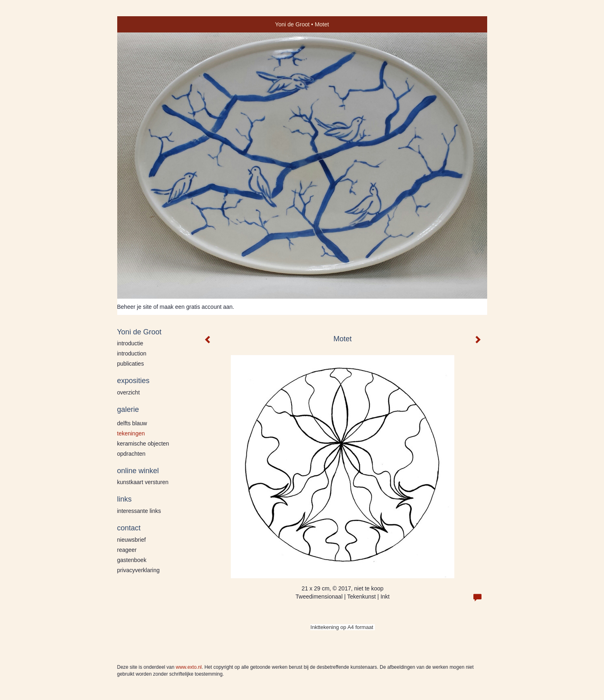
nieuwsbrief (132, 540)
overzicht (129, 392)
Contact (129, 528)
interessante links (139, 511)
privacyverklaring (139, 570)
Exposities (133, 381)
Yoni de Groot (292, 24)
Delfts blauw (132, 423)
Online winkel (138, 471)
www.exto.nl (189, 667)
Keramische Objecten (143, 444)
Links (125, 499)
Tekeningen (131, 433)
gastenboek (132, 560)
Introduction (132, 353)
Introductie (130, 343)
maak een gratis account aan (196, 307)
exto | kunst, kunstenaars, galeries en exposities (140, 24)
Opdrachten (131, 454)
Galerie (128, 409)
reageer (127, 550)
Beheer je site (135, 307)
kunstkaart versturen (143, 482)
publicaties (131, 364)
